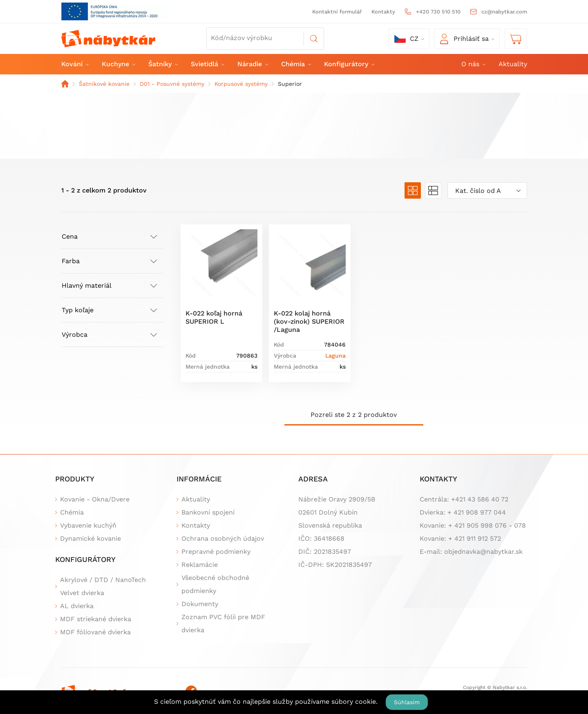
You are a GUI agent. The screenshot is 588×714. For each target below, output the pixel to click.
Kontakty (383, 12)
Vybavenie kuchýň (88, 525)
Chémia (296, 64)
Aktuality (513, 64)
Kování (75, 64)
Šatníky (163, 64)
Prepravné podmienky (216, 552)
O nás (473, 64)
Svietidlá (207, 64)
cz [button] (406, 39)
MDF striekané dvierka (96, 619)
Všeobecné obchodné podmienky (215, 584)
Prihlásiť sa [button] (464, 39)
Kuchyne (118, 64)
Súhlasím (407, 702)
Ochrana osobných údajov (223, 538)
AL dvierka (77, 606)
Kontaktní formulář (337, 12)
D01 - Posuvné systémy (172, 84)
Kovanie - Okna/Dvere (95, 499)
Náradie (252, 64)
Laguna (335, 356)
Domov (65, 84)
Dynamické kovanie (91, 538)
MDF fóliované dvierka (95, 632)
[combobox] (487, 190)
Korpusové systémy (241, 84)
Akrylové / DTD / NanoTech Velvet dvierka (103, 586)
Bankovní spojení (208, 512)
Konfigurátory (349, 64)
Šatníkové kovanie (104, 84)
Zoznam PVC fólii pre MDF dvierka (223, 623)
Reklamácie (200, 565)
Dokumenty (200, 604)
